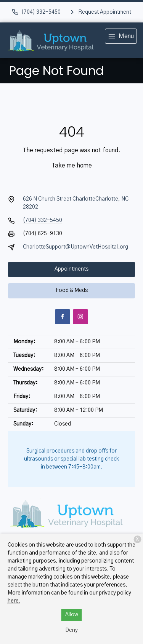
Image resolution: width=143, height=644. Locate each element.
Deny (71, 630)
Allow (72, 615)
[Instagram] (80, 317)
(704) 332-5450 (43, 220)
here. (14, 601)
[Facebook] (63, 317)
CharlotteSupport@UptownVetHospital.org (76, 247)
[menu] (121, 36)
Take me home (72, 166)
